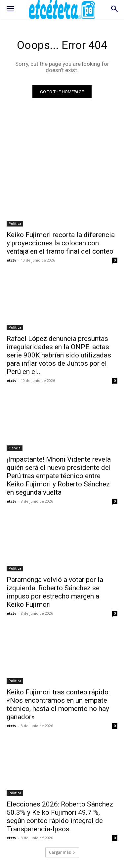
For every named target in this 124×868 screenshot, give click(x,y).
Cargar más (62, 852)
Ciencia (15, 448)
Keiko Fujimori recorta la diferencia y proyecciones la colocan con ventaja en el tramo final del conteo (61, 243)
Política (15, 224)
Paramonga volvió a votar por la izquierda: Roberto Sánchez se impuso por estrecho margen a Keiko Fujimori (55, 592)
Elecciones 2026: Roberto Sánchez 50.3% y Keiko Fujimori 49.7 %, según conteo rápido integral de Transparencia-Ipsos (60, 817)
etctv (11, 260)
